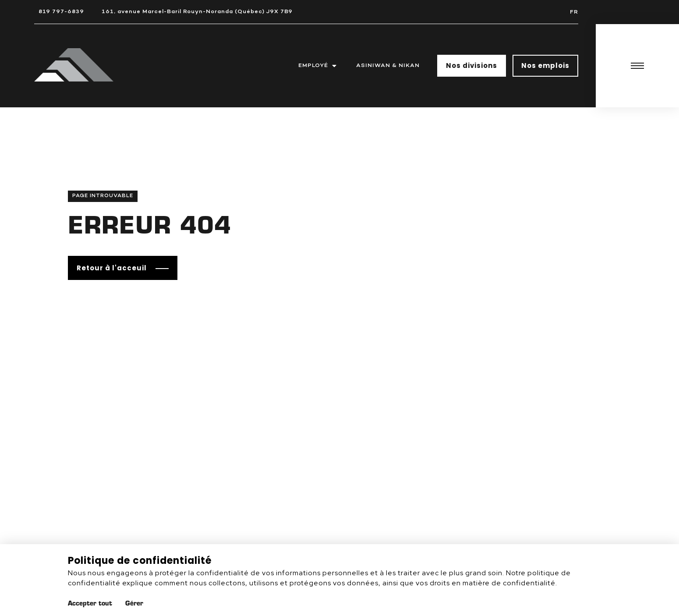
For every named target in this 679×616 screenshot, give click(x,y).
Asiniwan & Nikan (388, 65)
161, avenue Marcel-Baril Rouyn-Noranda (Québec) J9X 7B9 (197, 12)
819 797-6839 (61, 12)
